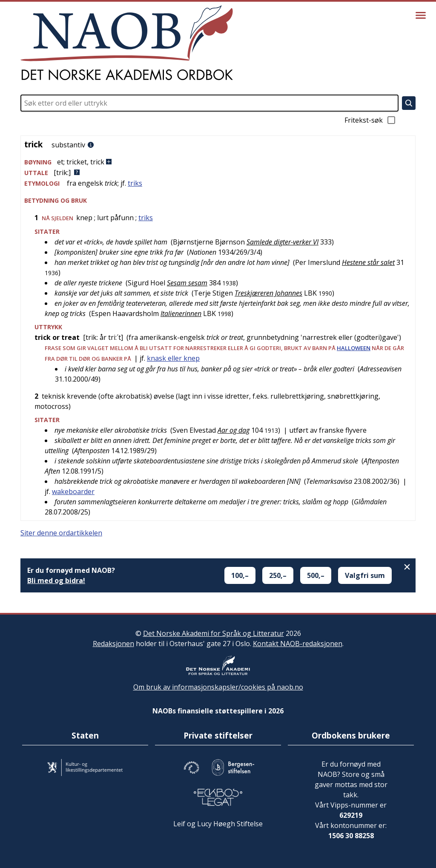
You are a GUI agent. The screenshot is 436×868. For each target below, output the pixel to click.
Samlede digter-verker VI (283, 242)
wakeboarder (73, 491)
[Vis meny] (421, 15)
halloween (354, 348)
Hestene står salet (368, 262)
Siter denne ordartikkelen (61, 533)
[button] (218, 162)
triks (135, 183)
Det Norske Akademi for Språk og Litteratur (214, 633)
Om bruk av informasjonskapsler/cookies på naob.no (218, 687)
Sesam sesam (187, 283)
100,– (240, 575)
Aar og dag (234, 430)
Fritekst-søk (370, 120)
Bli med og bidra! (56, 581)
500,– (316, 575)
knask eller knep (173, 358)
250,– (278, 575)
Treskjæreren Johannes (268, 293)
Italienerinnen (181, 313)
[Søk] (409, 103)
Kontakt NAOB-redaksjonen (298, 644)
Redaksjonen (113, 644)
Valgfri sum (365, 575)
